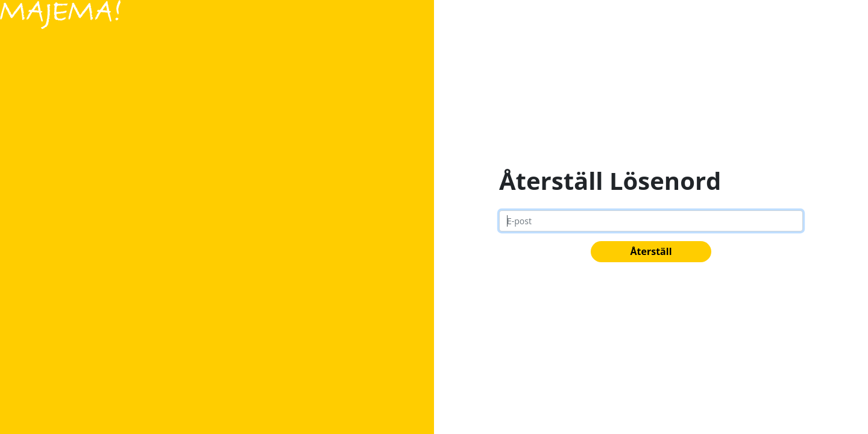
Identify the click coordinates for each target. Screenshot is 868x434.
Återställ (651, 251)
